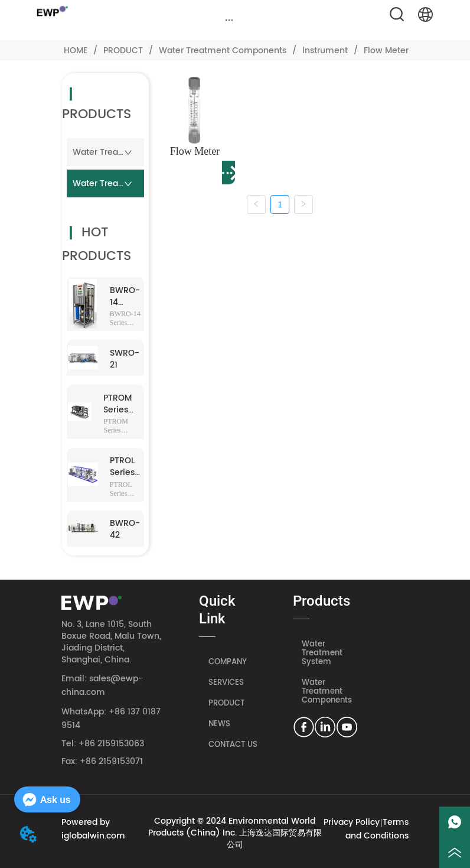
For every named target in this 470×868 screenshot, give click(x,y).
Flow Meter (385, 51)
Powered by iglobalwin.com (93, 829)
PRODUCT (123, 51)
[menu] (229, 20)
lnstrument (325, 51)
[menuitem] (229, 20)
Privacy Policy (352, 822)
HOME (76, 51)
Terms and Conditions (377, 829)
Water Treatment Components (223, 51)
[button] (229, 20)
